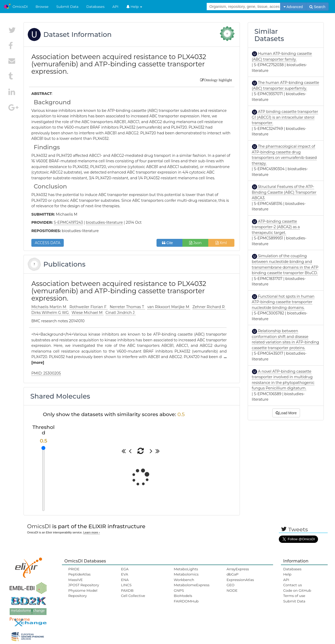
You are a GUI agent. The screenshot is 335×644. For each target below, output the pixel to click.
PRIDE (74, 569)
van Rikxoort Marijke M (169, 307)
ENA (125, 580)
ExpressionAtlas (240, 580)
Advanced (293, 7)
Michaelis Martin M (49, 307)
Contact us (293, 585)
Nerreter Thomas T (127, 307)
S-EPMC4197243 (68, 222)
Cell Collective (133, 596)
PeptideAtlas (79, 574)
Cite (169, 243)
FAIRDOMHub (186, 601)
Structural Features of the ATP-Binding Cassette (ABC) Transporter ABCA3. (284, 192)
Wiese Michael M (88, 313)
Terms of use (294, 596)
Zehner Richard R (209, 307)
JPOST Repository (84, 585)
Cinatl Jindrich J (121, 313)
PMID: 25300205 (46, 373)
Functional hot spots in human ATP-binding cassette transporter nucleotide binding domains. (283, 302)
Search (317, 7)
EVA (125, 574)
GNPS (179, 590)
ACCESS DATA (48, 243)
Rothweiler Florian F (89, 307)
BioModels (183, 596)
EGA (125, 569)
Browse (42, 7)
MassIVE (75, 580)
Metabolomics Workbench (186, 577)
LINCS (126, 585)
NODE (232, 590)
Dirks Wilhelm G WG (51, 313)
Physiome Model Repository (83, 593)
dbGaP (233, 574)
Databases (95, 7)
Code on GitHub (297, 590)
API (115, 7)
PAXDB (127, 590)
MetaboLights (186, 569)
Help (134, 7)
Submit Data (68, 7)
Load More (286, 413)
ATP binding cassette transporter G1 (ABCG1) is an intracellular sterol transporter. (285, 117)
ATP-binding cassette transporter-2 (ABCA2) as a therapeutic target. (276, 227)
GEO (230, 585)
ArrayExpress (238, 569)
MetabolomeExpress (192, 585)
